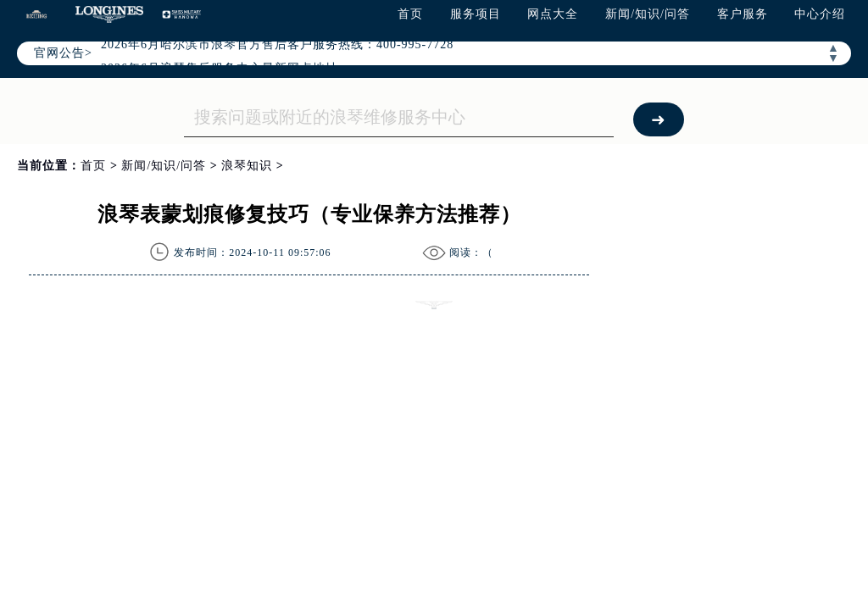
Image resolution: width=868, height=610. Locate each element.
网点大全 (553, 14)
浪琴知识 (247, 166)
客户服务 (743, 14)
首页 (410, 14)
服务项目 (476, 14)
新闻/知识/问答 (648, 14)
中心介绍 (820, 14)
